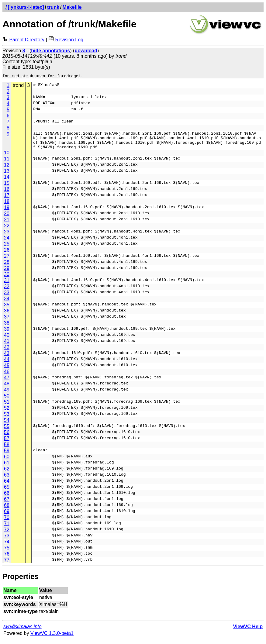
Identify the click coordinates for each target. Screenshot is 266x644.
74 (7, 546)
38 (7, 327)
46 (7, 376)
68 (7, 510)
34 (7, 303)
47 (7, 382)
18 (7, 206)
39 (7, 334)
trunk (53, 7)
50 (7, 400)
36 (7, 315)
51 (7, 406)
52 (7, 413)
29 (7, 273)
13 (7, 176)
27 (7, 261)
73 (7, 540)
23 (7, 236)
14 (7, 182)
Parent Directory (23, 40)
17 (7, 200)
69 (7, 516)
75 (7, 552)
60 (7, 461)
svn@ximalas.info (22, 631)
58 (7, 449)
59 (7, 455)
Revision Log (66, 40)
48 (7, 388)
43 (7, 358)
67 (7, 504)
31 (7, 285)
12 (7, 169)
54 (7, 425)
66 (7, 498)
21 (7, 224)
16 (7, 194)
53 (7, 419)
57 (7, 443)
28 (7, 267)
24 (7, 242)
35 (7, 309)
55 (7, 431)
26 (7, 255)
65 (7, 492)
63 (7, 479)
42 (7, 352)
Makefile (72, 7)
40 (7, 340)
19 (7, 212)
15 (7, 188)
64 (7, 486)
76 (7, 558)
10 (7, 157)
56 (7, 437)
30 (7, 279)
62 (7, 473)
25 (7, 248)
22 (7, 230)
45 (7, 370)
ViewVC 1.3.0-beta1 (52, 638)
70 (7, 522)
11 (7, 163)
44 (7, 364)
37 (7, 321)
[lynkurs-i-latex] (26, 7)
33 (7, 297)
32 (7, 291)
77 (7, 565)
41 (7, 346)
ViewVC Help (248, 631)
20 (7, 218)
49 (7, 394)
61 (7, 467)
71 (7, 528)
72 (7, 534)
